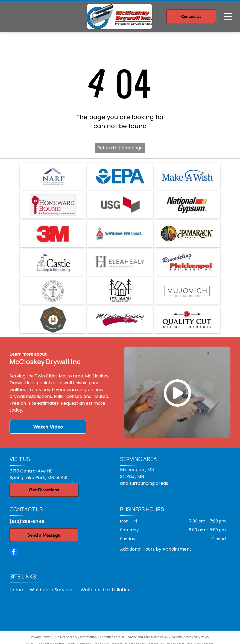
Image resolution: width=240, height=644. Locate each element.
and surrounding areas (144, 483)
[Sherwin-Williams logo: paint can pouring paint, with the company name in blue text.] (120, 234)
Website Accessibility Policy (190, 637)
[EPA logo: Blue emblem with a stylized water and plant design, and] (120, 176)
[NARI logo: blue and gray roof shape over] (53, 176)
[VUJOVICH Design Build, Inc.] (187, 291)
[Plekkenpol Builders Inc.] (187, 262)
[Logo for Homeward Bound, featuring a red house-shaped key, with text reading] (53, 205)
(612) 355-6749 (27, 522)
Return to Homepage (120, 148)
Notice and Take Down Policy (148, 637)
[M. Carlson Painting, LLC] (120, 320)
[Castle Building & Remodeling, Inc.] (53, 262)
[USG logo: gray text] (120, 205)
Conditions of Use (112, 637)
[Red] (53, 234)
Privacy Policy (40, 637)
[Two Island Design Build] (120, 291)
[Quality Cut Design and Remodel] (187, 320)
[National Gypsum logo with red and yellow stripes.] (187, 205)
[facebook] (14, 553)
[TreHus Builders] (53, 291)
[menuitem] (20, 590)
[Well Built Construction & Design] (53, 320)
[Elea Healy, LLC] (120, 262)
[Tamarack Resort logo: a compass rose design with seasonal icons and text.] (187, 234)
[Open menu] (228, 16)
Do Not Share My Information (76, 637)
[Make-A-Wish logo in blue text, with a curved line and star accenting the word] (187, 176)
